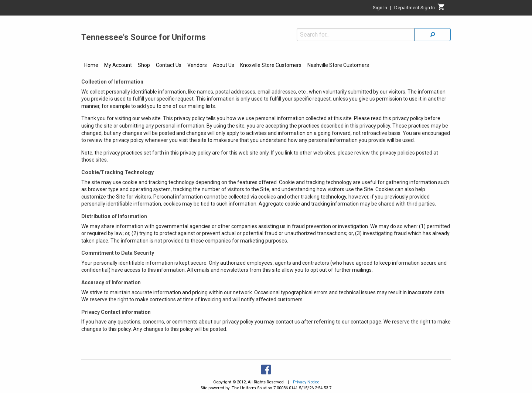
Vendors (197, 65)
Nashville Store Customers (338, 65)
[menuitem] (91, 66)
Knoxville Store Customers (271, 65)
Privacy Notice (306, 382)
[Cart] (441, 9)
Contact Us (169, 65)
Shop (144, 65)
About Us (224, 65)
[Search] (433, 35)
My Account (118, 65)
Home (91, 65)
